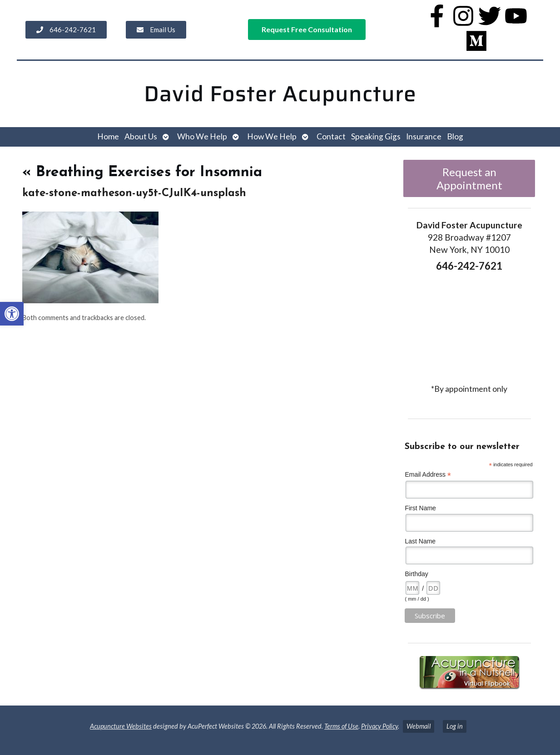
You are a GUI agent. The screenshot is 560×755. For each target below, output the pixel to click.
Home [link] (108, 136)
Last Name (420, 541)
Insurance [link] (424, 136)
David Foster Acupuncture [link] (280, 94)
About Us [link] (141, 136)
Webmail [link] (419, 726)
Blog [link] (455, 136)
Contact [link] (331, 136)
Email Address (428, 475)
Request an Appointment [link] (469, 178)
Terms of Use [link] (341, 726)
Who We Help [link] (202, 136)
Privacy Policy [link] (379, 726)
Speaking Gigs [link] (376, 136)
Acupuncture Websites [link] (121, 726)
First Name (420, 508)
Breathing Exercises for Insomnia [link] (142, 173)
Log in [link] (455, 726)
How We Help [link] (272, 136)
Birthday (416, 574)
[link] (12, 314)
